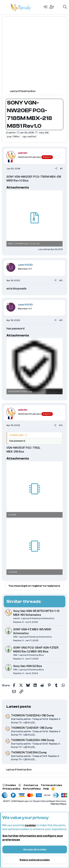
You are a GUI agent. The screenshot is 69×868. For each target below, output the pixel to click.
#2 (61, 280)
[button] (20, 785)
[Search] (65, 7)
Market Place (59, 804)
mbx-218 (44, 133)
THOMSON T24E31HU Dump (29, 753)
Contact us (31, 785)
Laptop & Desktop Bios (31, 655)
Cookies (9, 785)
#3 (61, 320)
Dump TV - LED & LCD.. (23, 723)
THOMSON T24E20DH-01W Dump (33, 740)
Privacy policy (11, 789)
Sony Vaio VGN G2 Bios (28, 666)
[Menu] (5, 7)
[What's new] (59, 7)
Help (46, 789)
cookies (30, 825)
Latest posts (19, 707)
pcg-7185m (13, 137)
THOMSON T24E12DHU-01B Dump (33, 716)
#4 (61, 425)
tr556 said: (16, 435)
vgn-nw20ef (29, 137)
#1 (61, 169)
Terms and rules (51, 785)
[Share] (56, 169)
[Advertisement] (34, 55)
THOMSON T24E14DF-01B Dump (32, 728)
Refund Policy (32, 789)
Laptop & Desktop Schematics (38, 618)
